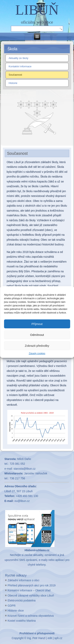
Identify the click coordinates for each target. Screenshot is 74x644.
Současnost (15, 75)
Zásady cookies (37, 353)
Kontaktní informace (20, 66)
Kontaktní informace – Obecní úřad (29, 590)
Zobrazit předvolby (37, 346)
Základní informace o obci (23, 580)
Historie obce (16, 611)
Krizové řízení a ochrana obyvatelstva (31, 616)
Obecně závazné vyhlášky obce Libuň (31, 596)
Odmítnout (37, 335)
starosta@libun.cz (24, 469)
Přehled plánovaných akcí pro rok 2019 (32, 585)
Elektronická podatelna (22, 600)
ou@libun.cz (22, 501)
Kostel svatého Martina (22, 621)
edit (50, 638)
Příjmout (37, 324)
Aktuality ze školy (19, 58)
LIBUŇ (37, 10)
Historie (13, 83)
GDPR (12, 606)
